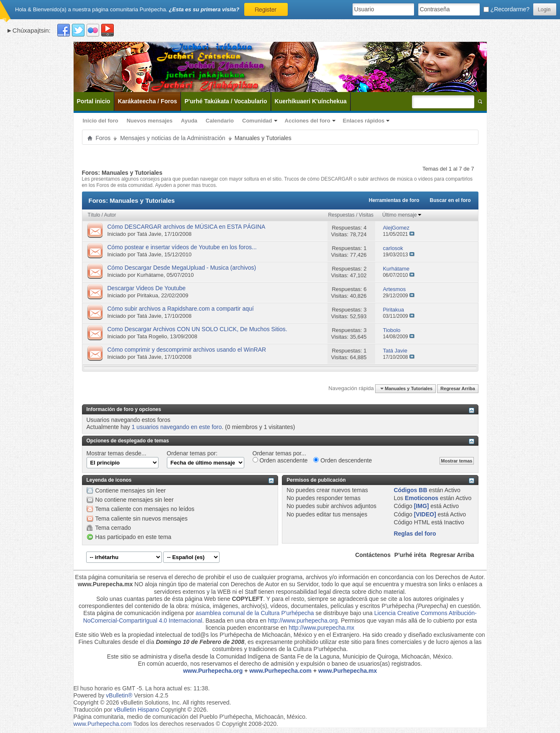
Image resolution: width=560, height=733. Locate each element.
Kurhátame (150, 275)
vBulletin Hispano (136, 710)
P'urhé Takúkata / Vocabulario (226, 101)
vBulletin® (119, 695)
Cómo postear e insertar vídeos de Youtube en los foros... (182, 247)
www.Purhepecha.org (213, 671)
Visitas (366, 215)
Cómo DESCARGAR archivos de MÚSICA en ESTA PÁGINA (187, 227)
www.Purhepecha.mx (348, 671)
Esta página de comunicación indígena (134, 613)
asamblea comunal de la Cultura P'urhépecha (255, 613)
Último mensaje (402, 215)
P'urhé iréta (410, 555)
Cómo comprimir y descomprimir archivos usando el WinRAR (187, 350)
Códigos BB (410, 490)
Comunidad (257, 121)
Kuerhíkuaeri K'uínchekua (311, 101)
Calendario (220, 121)
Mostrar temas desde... (116, 453)
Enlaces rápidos (364, 121)
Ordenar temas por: (192, 453)
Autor (110, 215)
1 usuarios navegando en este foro (177, 427)
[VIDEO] (425, 514)
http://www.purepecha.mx (321, 628)
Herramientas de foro (394, 200)
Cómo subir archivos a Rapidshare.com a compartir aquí (181, 309)
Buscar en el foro (450, 200)
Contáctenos (373, 555)
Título (94, 215)
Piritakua (147, 295)
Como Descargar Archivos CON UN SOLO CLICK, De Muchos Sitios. (197, 329)
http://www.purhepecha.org (303, 621)
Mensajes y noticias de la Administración (173, 138)
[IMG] (422, 506)
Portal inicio (94, 101)
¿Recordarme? (506, 9)
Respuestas (341, 215)
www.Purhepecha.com (280, 671)
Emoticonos (422, 498)
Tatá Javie (149, 234)
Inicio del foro (101, 121)
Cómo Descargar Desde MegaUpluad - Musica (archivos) (182, 268)
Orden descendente (343, 460)
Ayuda (189, 121)
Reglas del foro (415, 534)
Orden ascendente (280, 460)
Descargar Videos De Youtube (147, 288)
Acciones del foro (308, 121)
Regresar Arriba (458, 388)
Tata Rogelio (152, 336)
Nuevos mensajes (150, 121)
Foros (103, 138)
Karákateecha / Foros (148, 101)
